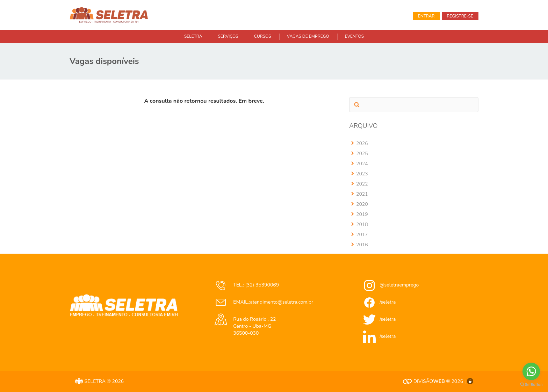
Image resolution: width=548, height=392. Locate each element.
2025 (362, 154)
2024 (362, 164)
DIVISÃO (424, 381)
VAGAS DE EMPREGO (308, 36)
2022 (362, 184)
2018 (362, 224)
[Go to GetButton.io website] (531, 385)
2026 (362, 143)
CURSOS (263, 36)
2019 (362, 214)
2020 (362, 204)
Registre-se (460, 16)
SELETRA (193, 36)
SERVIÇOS (228, 36)
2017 (362, 235)
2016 (362, 245)
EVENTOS (354, 36)
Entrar (426, 16)
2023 (362, 174)
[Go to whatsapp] (531, 371)
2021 (362, 194)
